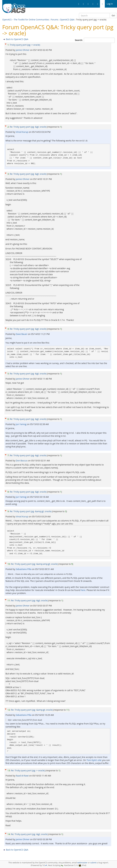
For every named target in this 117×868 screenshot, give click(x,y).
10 (9, 564)
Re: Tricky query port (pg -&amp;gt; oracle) (31, 511)
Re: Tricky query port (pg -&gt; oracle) (28, 127)
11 (9, 600)
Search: (79, 40)
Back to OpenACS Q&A (17, 39)
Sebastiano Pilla (24, 569)
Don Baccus (22, 461)
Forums (55, 20)
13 (9, 770)
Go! (113, 15)
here (83, 590)
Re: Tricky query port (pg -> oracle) (28, 770)
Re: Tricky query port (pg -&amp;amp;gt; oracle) (34, 564)
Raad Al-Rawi (23, 776)
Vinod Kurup (22, 132)
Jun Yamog (21, 424)
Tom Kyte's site (94, 760)
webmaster (82, 863)
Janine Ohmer (23, 50)
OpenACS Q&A (67, 20)
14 (9, 834)
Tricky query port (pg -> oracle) (25, 45)
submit (93, 863)
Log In (110, 4)
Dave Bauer (22, 334)
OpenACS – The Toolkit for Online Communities (26, 20)
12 (9, 710)
